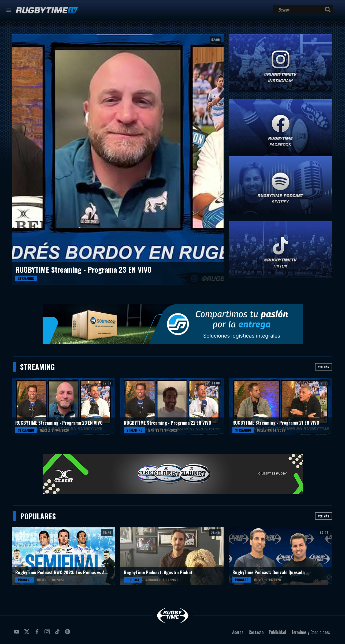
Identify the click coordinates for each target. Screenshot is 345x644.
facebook (38, 634)
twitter (28, 634)
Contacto (256, 632)
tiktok (58, 634)
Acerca (238, 632)
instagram (48, 634)
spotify (68, 634)
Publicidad (277, 632)
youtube (17, 634)
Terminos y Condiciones (311, 632)
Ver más (324, 367)
